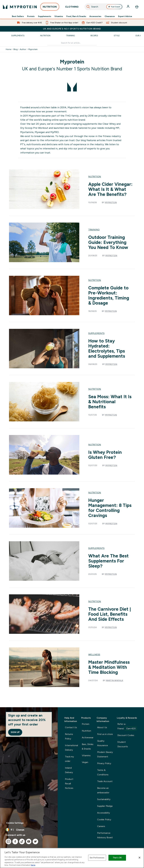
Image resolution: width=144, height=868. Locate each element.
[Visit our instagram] (8, 841)
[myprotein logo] (20, 7)
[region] (72, 858)
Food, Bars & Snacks (76, 16)
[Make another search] (72, 43)
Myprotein (33, 49)
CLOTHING (72, 8)
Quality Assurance (103, 743)
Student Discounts (123, 744)
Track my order (69, 759)
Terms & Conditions (103, 772)
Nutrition (45, 36)
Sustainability (104, 799)
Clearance (110, 16)
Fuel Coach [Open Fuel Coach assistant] (114, 7)
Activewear (88, 737)
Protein (31, 16)
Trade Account (105, 781)
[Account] (128, 7)
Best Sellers (18, 16)
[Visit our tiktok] (22, 841)
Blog (16, 49)
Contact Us (71, 727)
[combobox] (104, 7)
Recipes (94, 36)
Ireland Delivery (69, 770)
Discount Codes (126, 735)
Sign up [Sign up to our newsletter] (15, 732)
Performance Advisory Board (105, 835)
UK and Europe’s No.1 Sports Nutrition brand (72, 29)
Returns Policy (69, 736)
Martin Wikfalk (114, 680)
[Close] (139, 858)
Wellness (94, 655)
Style (117, 36)
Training (70, 36)
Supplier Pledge (105, 806)
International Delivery (71, 748)
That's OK (117, 858)
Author (23, 49)
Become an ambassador (103, 790)
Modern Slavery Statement (105, 754)
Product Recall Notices (69, 784)
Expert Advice (125, 16)
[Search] (88, 7)
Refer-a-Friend (127, 727)
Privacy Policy (104, 763)
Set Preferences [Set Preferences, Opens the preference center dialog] (97, 858)
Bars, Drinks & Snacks (88, 746)
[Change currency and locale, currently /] (29, 830)
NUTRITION (50, 8)
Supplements (45, 16)
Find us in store (105, 734)
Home (9, 49)
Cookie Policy (104, 819)
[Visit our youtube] (29, 841)
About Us (102, 727)
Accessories (95, 16)
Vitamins (59, 16)
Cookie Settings (15, 823)
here (33, 865)
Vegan (85, 762)
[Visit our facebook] (15, 841)
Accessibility (103, 813)
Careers (101, 826)
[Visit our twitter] (35, 841)
